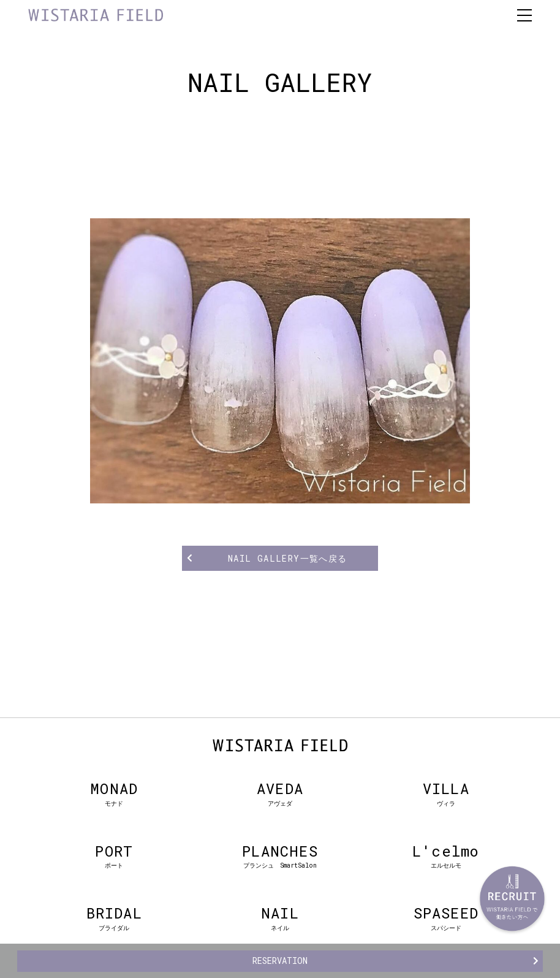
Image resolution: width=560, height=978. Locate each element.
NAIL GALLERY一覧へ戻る (288, 558)
